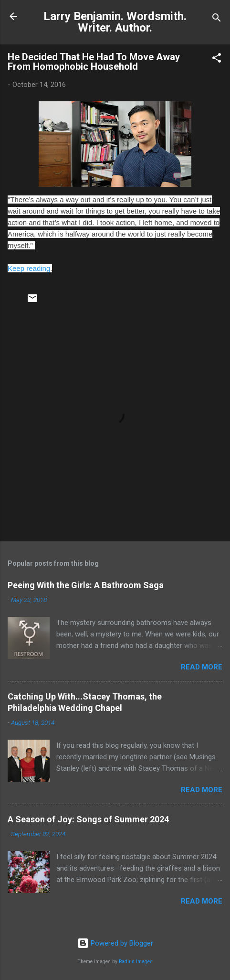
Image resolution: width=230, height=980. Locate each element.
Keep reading (29, 268)
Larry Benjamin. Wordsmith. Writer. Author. (115, 22)
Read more (202, 667)
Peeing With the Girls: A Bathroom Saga (86, 585)
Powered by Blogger (115, 943)
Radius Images (136, 962)
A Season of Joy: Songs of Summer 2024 (88, 819)
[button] (217, 59)
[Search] (217, 19)
